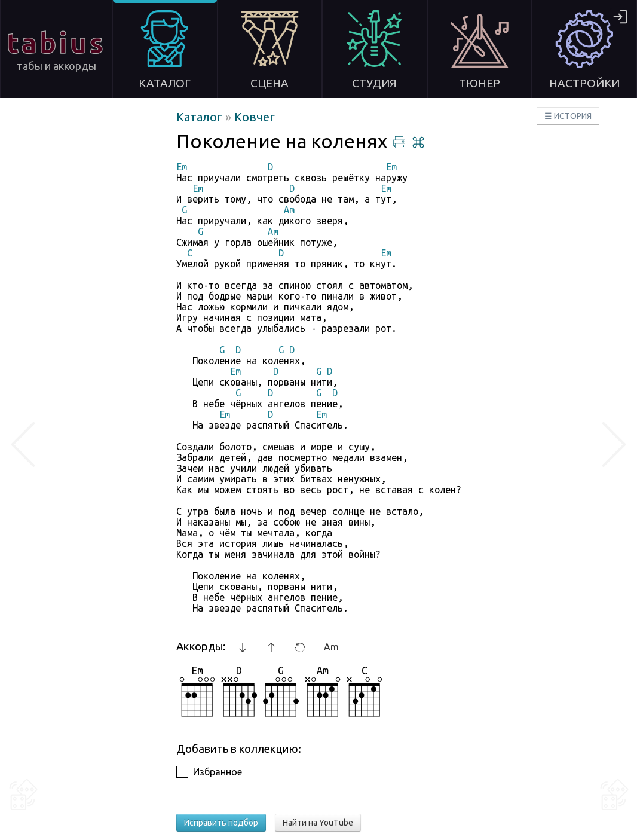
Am (331, 647)
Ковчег (255, 117)
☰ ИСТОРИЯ (568, 116)
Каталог (201, 117)
